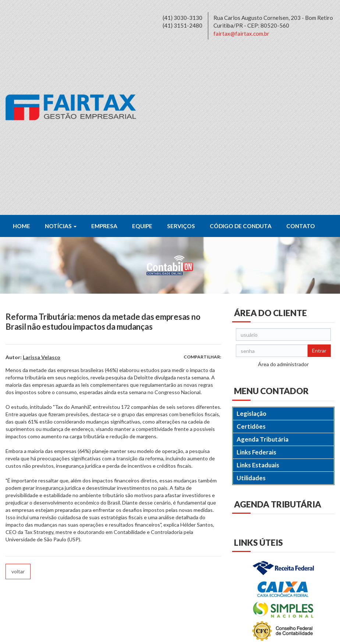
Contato (301, 61)
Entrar (319, 185)
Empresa (104, 61)
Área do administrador (283, 199)
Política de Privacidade (57, 634)
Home (22, 61)
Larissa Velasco (42, 192)
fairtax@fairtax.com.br (241, 33)
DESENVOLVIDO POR (287, 634)
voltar (18, 406)
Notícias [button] (61, 61)
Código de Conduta (241, 61)
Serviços (181, 61)
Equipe (142, 61)
